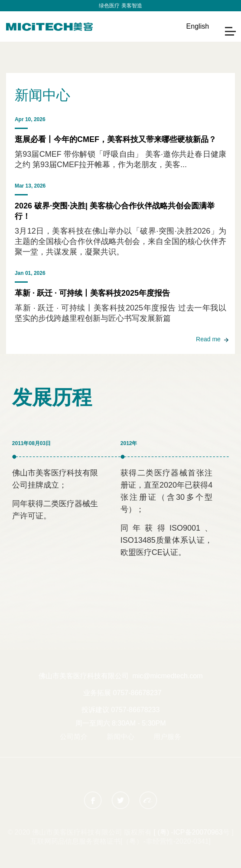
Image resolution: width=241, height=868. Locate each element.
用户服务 (167, 737)
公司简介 (74, 737)
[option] (120, 42)
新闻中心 (120, 737)
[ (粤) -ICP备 (173, 832)
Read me (208, 339)
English (198, 26)
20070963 (207, 832)
